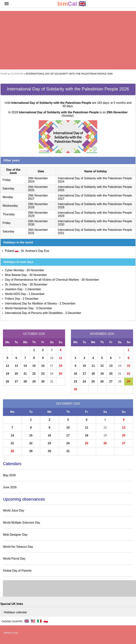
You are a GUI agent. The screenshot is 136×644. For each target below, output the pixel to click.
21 (25, 374)
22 (34, 374)
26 (7, 381)
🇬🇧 (72, 4)
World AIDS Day (15, 294)
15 (34, 366)
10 (52, 358)
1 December (33, 289)
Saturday (8, 189)
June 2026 (10, 487)
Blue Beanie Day (16, 275)
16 (43, 366)
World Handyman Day (19, 308)
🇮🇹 (39, 621)
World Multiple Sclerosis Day (21, 523)
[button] (7, 4)
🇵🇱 (46, 621)
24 (52, 374)
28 (25, 381)
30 (43, 381)
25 (61, 374)
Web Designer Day (15, 535)
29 (34, 381)
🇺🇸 (33, 621)
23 (43, 374)
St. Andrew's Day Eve (35, 251)
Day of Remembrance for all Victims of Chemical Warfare (42, 280)
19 (7, 374)
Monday (8, 197)
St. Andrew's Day (16, 284)
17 (52, 366)
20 (16, 374)
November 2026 (102, 334)
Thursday (9, 214)
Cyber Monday (14, 270)
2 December (31, 299)
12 (7, 366)
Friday (7, 180)
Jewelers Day (14, 289)
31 (52, 381)
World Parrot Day (14, 559)
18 (61, 366)
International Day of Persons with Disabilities (34, 313)
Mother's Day (11, 633)
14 (25, 366)
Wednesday (10, 206)
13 (16, 366)
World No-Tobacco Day (18, 547)
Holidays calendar (15, 612)
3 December (44, 308)
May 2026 (9, 475)
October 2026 (34, 334)
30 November (35, 270)
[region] (63, 40)
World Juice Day (14, 511)
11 (61, 358)
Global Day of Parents (17, 571)
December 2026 (68, 404)
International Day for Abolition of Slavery (31, 303)
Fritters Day (13, 299)
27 (16, 381)
